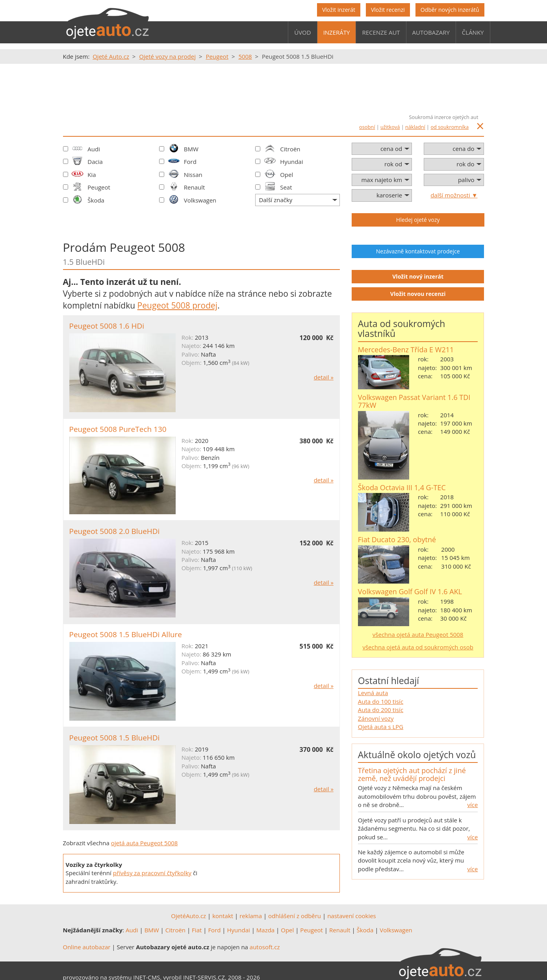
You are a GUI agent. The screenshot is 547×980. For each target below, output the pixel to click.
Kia (92, 175)
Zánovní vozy (376, 718)
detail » (324, 377)
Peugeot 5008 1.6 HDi (107, 326)
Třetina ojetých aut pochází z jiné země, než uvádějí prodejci (412, 774)
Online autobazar (87, 947)
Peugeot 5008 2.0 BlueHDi (115, 531)
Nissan (193, 175)
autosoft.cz (265, 947)
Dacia (95, 162)
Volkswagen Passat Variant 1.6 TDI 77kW (414, 401)
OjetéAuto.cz (188, 916)
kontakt (223, 916)
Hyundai (291, 162)
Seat (286, 187)
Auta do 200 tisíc (381, 710)
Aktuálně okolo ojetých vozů (417, 755)
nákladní (415, 127)
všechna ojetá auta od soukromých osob (418, 647)
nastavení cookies (352, 916)
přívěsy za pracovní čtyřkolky (152, 873)
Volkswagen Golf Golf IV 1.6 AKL (410, 591)
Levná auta (373, 693)
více (473, 805)
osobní (367, 127)
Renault (195, 187)
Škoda (96, 200)
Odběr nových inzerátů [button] (450, 10)
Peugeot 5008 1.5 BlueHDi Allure (126, 634)
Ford (190, 162)
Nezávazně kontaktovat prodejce (418, 251)
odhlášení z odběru (295, 916)
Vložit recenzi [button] (388, 10)
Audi (94, 149)
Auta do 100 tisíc (381, 701)
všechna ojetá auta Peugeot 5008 (418, 634)
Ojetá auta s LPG (381, 727)
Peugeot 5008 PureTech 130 (118, 429)
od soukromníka (450, 127)
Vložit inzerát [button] (339, 10)
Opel (286, 175)
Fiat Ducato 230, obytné (397, 539)
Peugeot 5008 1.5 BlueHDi (115, 738)
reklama (251, 916)
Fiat (197, 930)
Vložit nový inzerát (418, 276)
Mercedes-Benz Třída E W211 (406, 350)
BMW (191, 149)
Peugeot (99, 187)
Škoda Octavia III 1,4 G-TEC (402, 487)
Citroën (290, 149)
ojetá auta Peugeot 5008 (145, 843)
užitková (390, 127)
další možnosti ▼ (454, 195)
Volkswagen (200, 200)
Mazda (265, 930)
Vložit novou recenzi (418, 294)
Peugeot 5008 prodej (178, 305)
